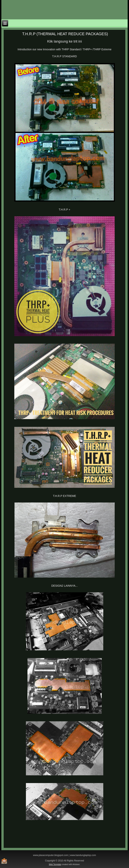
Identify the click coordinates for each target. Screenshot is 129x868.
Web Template (55, 864)
